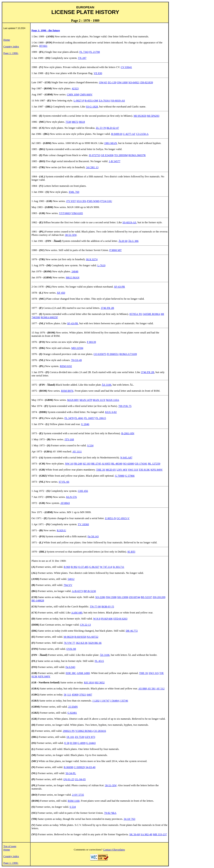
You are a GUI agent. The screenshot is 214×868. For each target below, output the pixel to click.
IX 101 (70, 737)
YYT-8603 (65, 213)
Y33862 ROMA (84, 731)
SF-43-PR (120, 287)
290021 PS (69, 731)
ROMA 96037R (137, 155)
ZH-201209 (159, 597)
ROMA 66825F (49, 317)
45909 (75, 695)
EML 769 (74, 192)
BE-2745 (96, 464)
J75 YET (71, 201)
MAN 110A (113, 400)
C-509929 (79, 767)
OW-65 (103, 82)
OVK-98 (71, 649)
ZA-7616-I (104, 100)
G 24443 (91, 743)
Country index (11, 46)
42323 (75, 88)
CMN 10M (73, 94)
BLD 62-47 (113, 128)
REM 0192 (66, 366)
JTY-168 (69, 439)
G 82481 (72, 713)
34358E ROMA (152, 314)
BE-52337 (146, 597)
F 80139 (91, 342)
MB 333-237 (160, 834)
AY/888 (143, 688)
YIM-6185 (77, 213)
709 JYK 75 (125, 406)
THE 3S (101, 470)
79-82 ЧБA (110, 813)
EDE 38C (71, 673)
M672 (75, 122)
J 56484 (115, 701)
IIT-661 (43, 46)
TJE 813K (144, 470)
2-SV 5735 (78, 795)
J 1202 (96, 701)
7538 (68, 122)
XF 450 (61, 293)
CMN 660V (86, 94)
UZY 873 (90, 737)
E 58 (67, 743)
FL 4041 (79, 418)
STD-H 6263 (120, 619)
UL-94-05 (80, 779)
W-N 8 (97, 619)
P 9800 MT (115, 250)
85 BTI (131, 552)
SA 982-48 (146, 834)
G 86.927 (94, 567)
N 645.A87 (126, 457)
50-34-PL (71, 773)
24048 (75, 271)
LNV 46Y (122, 470)
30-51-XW (71, 235)
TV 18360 (83, 524)
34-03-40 (90, 767)
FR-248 (78, 464)
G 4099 (82, 743)
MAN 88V (73, 400)
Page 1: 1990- (11, 53)
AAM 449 (77, 613)
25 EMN (73, 707)
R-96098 (69, 767)
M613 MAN (73, 277)
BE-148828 (38, 600)
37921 (83, 695)
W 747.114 (106, 567)
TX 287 (82, 58)
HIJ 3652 (100, 682)
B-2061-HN (128, 433)
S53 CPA (81, 201)
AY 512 (160, 688)
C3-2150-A (142, 134)
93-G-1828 (92, 107)
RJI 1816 (89, 682)
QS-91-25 (69, 779)
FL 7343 (84, 52)
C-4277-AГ (129, 134)
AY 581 (152, 688)
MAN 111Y (99, 400)
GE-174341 (141, 464)
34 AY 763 (129, 819)
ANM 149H (83, 673)
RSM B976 (67, 391)
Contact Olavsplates (114, 850)
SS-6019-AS (118, 100)
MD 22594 (77, 348)
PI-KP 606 (107, 619)
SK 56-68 (135, 834)
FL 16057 (89, 418)
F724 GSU (106, 201)
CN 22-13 (85, 625)
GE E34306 (107, 155)
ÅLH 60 (123, 241)
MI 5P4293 (153, 116)
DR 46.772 (132, 631)
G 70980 (120, 476)
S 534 (90, 445)
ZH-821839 (147, 82)
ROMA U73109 (128, 354)
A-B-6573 (77, 591)
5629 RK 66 (95, 643)
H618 (82, 122)
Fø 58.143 (93, 536)
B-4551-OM (91, 100)
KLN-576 (72, 497)
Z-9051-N (110, 518)
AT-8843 (65, 503)
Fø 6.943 (70, 667)
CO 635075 (100, 354)
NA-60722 (93, 637)
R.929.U (61, 530)
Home (7, 40)
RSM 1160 (74, 801)
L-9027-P (79, 100)
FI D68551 (113, 354)
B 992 (74, 567)
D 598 (73, 743)
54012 (71, 579)
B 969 (67, 567)
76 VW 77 (70, 643)
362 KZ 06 (82, 643)
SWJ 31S (133, 470)
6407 (89, 695)
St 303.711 (118, 567)
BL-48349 (117, 464)
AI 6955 (106, 464)
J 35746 (124, 701)
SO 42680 (129, 464)
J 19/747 (105, 701)
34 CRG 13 (92, 167)
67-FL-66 (64, 482)
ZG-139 (112, 82)
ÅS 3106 (107, 385)
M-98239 (69, 637)
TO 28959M (121, 155)
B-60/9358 (80, 637)
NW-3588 (111, 597)
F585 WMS (93, 201)
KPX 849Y (157, 470)
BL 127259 (154, 464)
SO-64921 (134, 82)
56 (65, 695)
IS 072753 (94, 155)
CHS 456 (83, 491)
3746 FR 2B (107, 308)
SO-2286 (100, 597)
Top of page (10, 846)
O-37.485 (83, 567)
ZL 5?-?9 (101, 128)
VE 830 (98, 73)
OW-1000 (122, 82)
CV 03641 (126, 67)
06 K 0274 (92, 259)
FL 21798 (94, 52)
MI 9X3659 (140, 116)
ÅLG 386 (133, 241)
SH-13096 (123, 597)
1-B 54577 (114, 161)
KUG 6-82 (111, 412)
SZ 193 (87, 464)
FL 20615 (101, 418)
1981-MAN (110, 143)
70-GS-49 (76, 360)
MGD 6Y (111, 470)
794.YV (68, 585)
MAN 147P (86, 400)
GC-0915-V (123, 518)
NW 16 (69, 464)
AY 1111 (77, 451)
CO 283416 (100, 731)
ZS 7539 (79, 737)
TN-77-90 (95, 606)
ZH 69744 (134, 597)
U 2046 (85, 424)
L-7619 (101, 265)
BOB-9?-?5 (108, 606)
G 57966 (130, 476)
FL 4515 (99, 661)
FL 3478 (69, 418)
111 (69, 695)
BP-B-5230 (90, 591)
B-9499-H (117, 134)
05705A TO (136, 314)
